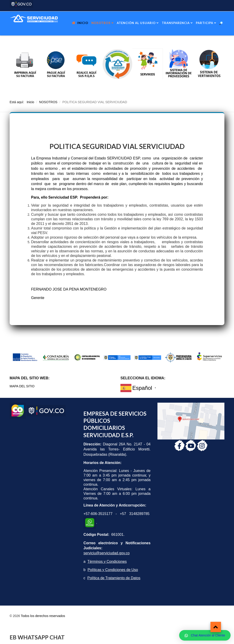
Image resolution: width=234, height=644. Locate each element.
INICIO (83, 23)
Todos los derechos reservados (43, 616)
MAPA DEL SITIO (22, 386)
